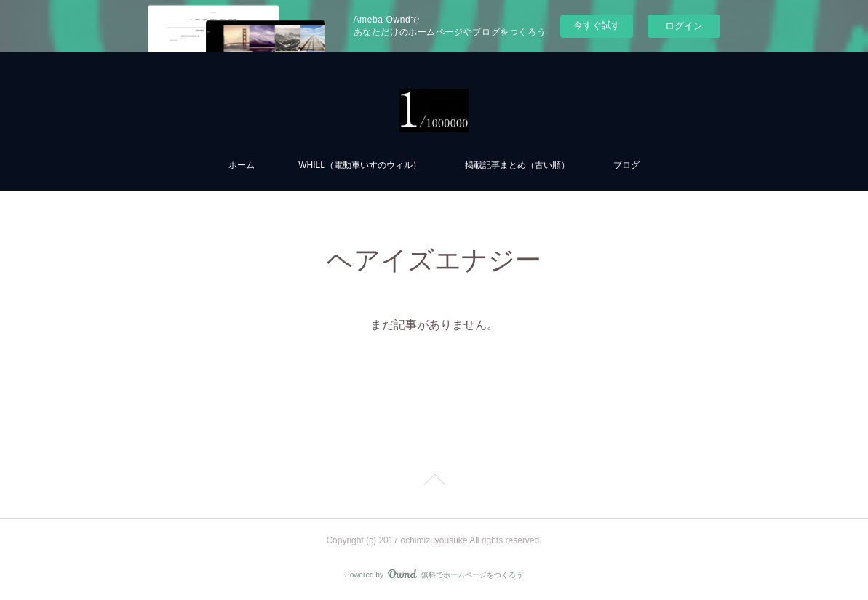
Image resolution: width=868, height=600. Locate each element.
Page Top (434, 482)
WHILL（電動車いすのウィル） (360, 165)
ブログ (626, 165)
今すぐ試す (597, 25)
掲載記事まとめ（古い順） (517, 165)
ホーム (242, 165)
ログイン (684, 26)
